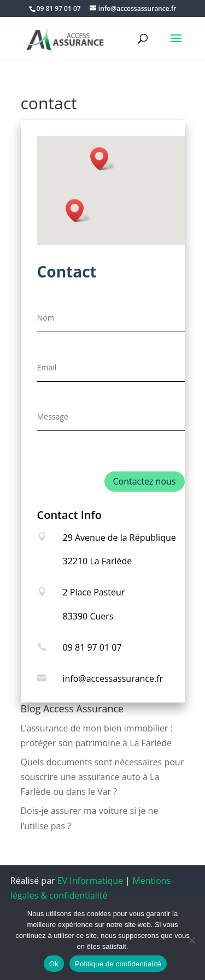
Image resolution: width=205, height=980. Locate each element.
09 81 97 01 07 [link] (92, 647)
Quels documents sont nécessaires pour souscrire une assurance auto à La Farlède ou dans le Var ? (102, 777)
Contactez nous (145, 481)
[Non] (191, 940)
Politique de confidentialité (118, 964)
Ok (54, 964)
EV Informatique (90, 881)
